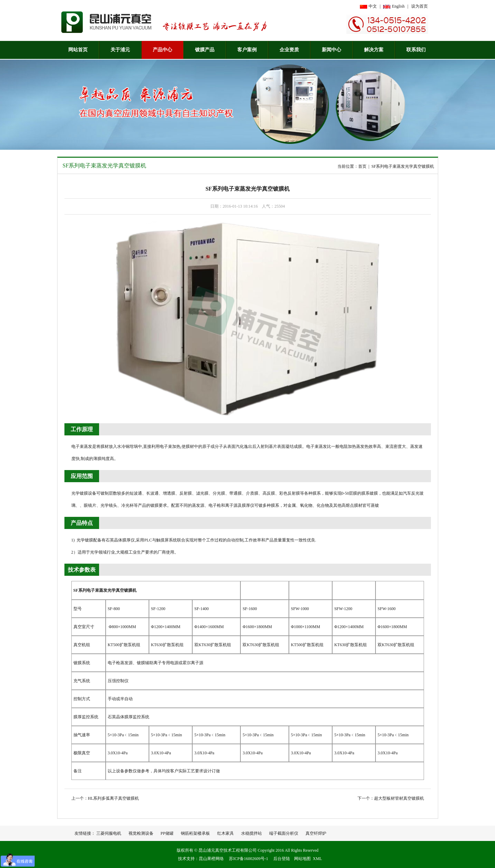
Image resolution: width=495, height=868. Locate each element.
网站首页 (78, 50)
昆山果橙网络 (211, 859)
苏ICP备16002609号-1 (249, 859)
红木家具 (226, 833)
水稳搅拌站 (251, 833)
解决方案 (374, 50)
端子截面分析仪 (284, 833)
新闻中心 (332, 50)
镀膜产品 (205, 50)
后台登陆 (282, 859)
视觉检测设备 (141, 833)
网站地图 (302, 859)
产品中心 (162, 50)
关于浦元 (120, 50)
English (398, 6)
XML (317, 859)
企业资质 (289, 50)
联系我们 (416, 50)
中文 (373, 6)
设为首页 (419, 6)
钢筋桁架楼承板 (195, 833)
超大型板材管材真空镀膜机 (399, 798)
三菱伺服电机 (109, 833)
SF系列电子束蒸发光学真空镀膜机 (105, 166)
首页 (362, 166)
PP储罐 (167, 833)
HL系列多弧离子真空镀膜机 (114, 798)
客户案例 (247, 50)
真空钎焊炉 (316, 833)
